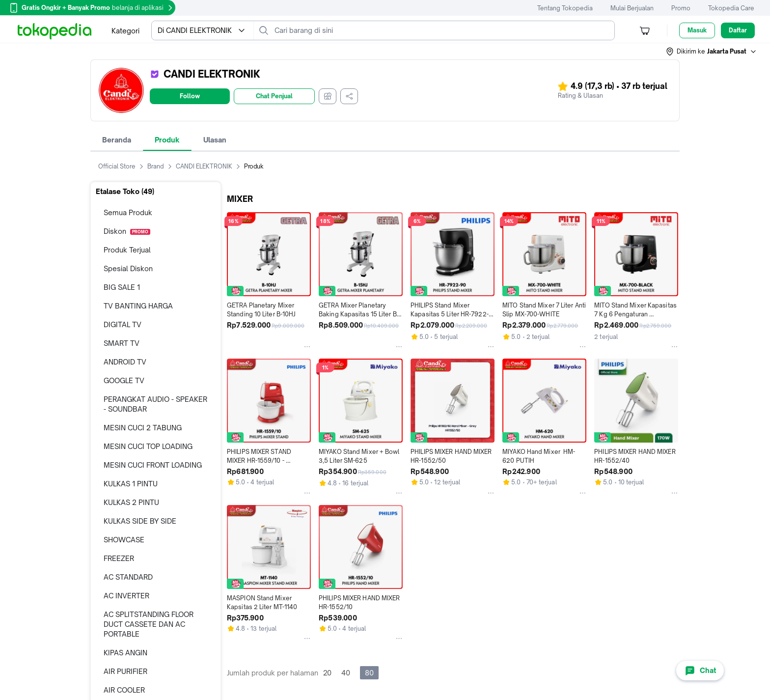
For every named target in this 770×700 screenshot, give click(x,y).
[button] (712, 52)
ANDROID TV (125, 362)
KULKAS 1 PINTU (131, 484)
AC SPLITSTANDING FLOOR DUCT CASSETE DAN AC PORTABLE (149, 624)
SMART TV (122, 343)
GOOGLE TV (124, 380)
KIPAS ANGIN (125, 653)
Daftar (738, 30)
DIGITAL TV (123, 324)
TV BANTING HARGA (138, 306)
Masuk (697, 30)
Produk (167, 140)
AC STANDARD (128, 577)
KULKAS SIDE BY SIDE (140, 521)
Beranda (117, 140)
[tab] (117, 140)
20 (327, 673)
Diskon (127, 231)
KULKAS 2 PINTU (131, 502)
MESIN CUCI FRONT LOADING (153, 465)
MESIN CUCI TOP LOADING (148, 446)
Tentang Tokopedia (565, 8)
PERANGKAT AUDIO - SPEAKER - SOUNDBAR (155, 404)
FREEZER (119, 558)
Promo (681, 8)
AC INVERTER (126, 596)
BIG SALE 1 (122, 287)
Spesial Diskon (128, 268)
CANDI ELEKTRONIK (210, 167)
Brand (162, 167)
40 (346, 673)
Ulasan (215, 140)
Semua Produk (128, 212)
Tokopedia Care (731, 8)
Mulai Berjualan (632, 8)
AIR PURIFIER (125, 671)
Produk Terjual (127, 250)
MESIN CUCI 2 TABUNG (143, 428)
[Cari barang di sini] (442, 30)
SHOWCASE (124, 540)
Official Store (123, 167)
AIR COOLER (124, 690)
